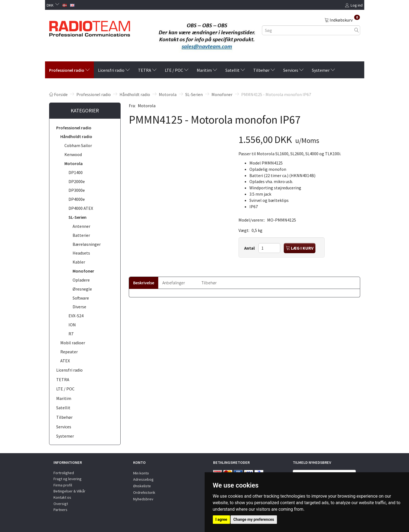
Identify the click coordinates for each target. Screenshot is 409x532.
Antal (250, 248)
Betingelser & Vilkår (69, 491)
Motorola (147, 106)
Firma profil (63, 485)
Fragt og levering (68, 479)
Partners (60, 510)
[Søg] (357, 30)
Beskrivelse (144, 283)
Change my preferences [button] (254, 519)
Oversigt (61, 504)
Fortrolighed (64, 473)
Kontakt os (62, 497)
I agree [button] (221, 519)
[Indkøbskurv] (342, 20)
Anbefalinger (174, 283)
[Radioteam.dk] (90, 27)
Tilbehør (209, 283)
